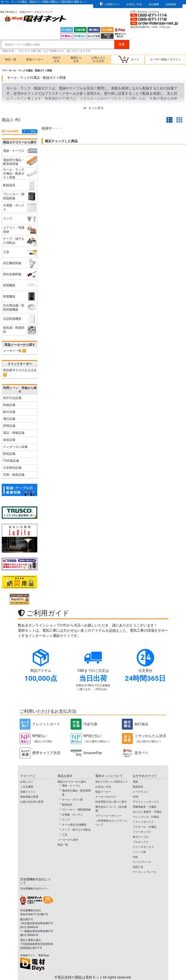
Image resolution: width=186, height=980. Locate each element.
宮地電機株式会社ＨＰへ (34, 889)
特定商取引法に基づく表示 (111, 802)
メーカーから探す (68, 840)
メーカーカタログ (106, 797)
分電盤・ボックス (72, 815)
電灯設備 (9, 419)
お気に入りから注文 (98, 59)
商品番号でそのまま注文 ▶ (20, 372)
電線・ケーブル (71, 786)
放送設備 (9, 440)
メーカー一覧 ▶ (15, 351)
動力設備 (9, 412)
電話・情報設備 (14, 433)
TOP (4, 71)
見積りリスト (28, 792)
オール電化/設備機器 (74, 825)
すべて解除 (30, 131)
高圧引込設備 (12, 398)
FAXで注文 (57, 59)
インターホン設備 (15, 447)
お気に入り (27, 782)
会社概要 (154, 4)
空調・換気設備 (14, 475)
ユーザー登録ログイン (165, 59)
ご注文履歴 (27, 787)
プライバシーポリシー (108, 816)
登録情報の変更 (29, 797)
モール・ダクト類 (72, 800)
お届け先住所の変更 (32, 802)
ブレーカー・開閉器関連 (76, 810)
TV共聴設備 (11, 461)
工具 (65, 835)
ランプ (66, 820)
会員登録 (171, 4)
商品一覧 (11, 59)
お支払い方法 (134, 4)
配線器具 (67, 805)
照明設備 (9, 426)
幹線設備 (9, 405)
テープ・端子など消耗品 (76, 830)
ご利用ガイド (112, 4)
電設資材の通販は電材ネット (94, 977)
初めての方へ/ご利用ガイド (112, 782)
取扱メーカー (35, 59)
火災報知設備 (12, 468)
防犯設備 (9, 454)
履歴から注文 (76, 59)
